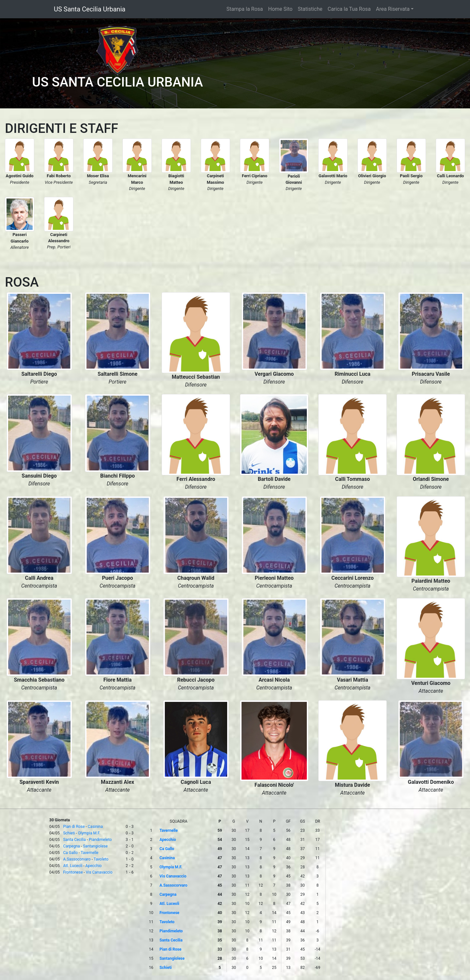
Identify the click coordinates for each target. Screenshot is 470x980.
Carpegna (71, 846)
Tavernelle (89, 853)
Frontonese (73, 872)
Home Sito (281, 9)
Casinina (95, 827)
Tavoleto (101, 859)
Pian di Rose (74, 827)
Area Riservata (393, 9)
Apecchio (94, 866)
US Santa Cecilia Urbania (90, 9)
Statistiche (310, 9)
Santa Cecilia (74, 840)
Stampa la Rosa (245, 9)
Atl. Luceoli (73, 866)
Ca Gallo (70, 853)
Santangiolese (95, 846)
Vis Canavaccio (99, 872)
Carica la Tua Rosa (349, 9)
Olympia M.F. (89, 833)
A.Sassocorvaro (77, 859)
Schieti (69, 833)
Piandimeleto (100, 840)
